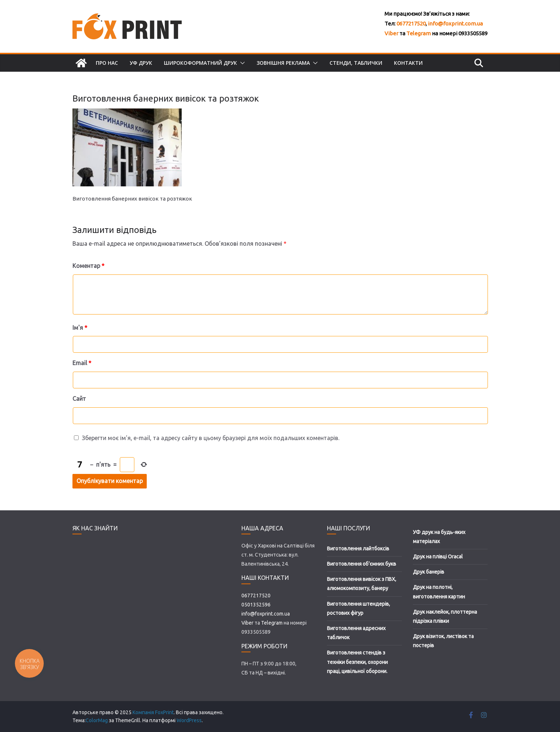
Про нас (107, 63)
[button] (241, 63)
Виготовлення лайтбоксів (358, 549)
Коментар (88, 266)
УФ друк (141, 63)
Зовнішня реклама (283, 63)
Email (82, 363)
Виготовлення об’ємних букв (362, 564)
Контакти (408, 63)
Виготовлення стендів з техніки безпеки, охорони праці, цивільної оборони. (357, 662)
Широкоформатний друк (200, 63)
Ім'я (80, 328)
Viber (391, 33)
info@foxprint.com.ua (455, 23)
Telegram (419, 33)
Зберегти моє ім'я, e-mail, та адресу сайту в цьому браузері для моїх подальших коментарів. (211, 438)
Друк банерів (429, 572)
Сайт (79, 399)
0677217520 (411, 23)
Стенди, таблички (356, 63)
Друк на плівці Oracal (438, 557)
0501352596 (256, 605)
